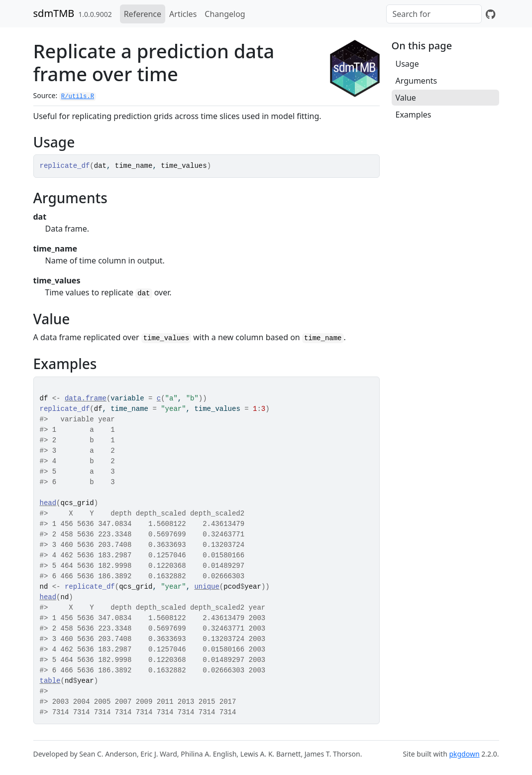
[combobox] (434, 14)
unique (207, 587)
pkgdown (464, 754)
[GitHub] (490, 14)
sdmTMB (54, 13)
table (50, 681)
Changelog (225, 14)
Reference (143, 14)
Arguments (417, 81)
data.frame (86, 398)
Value (406, 98)
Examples (414, 115)
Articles (183, 14)
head (48, 503)
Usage (407, 64)
